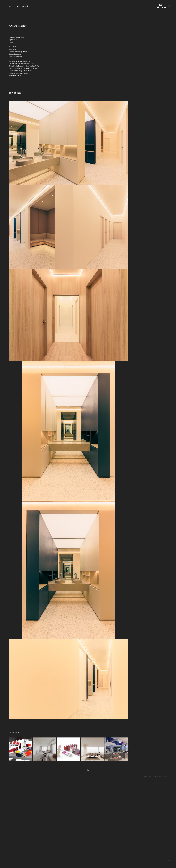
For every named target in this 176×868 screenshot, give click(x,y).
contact (25, 6)
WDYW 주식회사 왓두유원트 (160, 776)
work (18, 6)
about (11, 6)
